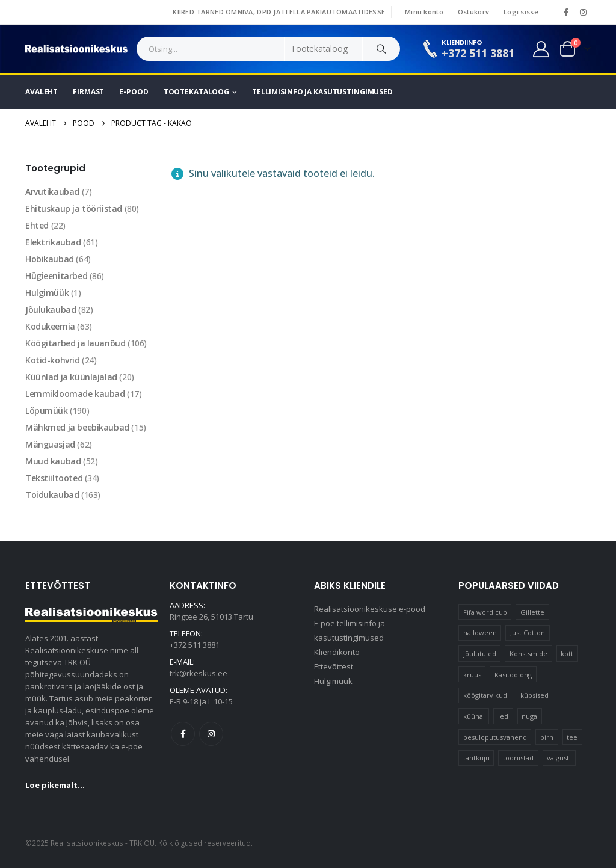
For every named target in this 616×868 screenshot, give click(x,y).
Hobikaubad (50, 259)
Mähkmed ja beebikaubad (77, 427)
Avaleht (42, 92)
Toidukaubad (52, 495)
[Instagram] (583, 12)
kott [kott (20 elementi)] (567, 654)
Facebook (183, 734)
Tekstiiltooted (54, 478)
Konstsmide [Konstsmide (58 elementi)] (528, 654)
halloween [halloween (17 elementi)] (480, 633)
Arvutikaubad (52, 192)
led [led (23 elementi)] (503, 716)
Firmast (88, 92)
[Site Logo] (76, 49)
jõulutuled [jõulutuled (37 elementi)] (480, 654)
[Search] (381, 49)
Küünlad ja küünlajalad (71, 377)
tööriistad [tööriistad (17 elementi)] (518, 758)
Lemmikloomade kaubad (75, 394)
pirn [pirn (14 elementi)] (547, 737)
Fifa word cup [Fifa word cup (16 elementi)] (485, 612)
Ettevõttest (334, 666)
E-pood (134, 92)
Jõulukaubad (51, 309)
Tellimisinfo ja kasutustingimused (322, 92)
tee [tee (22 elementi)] (572, 737)
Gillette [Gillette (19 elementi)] (532, 612)
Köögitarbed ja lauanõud (75, 343)
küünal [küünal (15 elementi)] (474, 716)
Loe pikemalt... (55, 785)
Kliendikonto (337, 652)
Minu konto (424, 12)
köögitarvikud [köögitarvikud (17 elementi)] (485, 695)
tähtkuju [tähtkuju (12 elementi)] (476, 758)
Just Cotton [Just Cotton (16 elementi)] (528, 633)
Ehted (37, 225)
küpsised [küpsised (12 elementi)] (534, 695)
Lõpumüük (47, 411)
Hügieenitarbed (56, 276)
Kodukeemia (50, 326)
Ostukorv (473, 12)
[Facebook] (566, 12)
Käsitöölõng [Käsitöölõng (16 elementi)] (513, 675)
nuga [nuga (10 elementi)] (529, 716)
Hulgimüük (47, 293)
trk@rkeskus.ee (199, 673)
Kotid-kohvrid (53, 360)
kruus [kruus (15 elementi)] (472, 675)
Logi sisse (521, 12)
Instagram (211, 734)
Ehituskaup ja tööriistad (74, 208)
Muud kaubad (53, 461)
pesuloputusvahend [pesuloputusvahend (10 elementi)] (495, 737)
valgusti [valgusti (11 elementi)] (559, 758)
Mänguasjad (50, 444)
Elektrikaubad (53, 242)
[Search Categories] (324, 49)
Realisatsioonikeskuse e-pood (370, 609)
